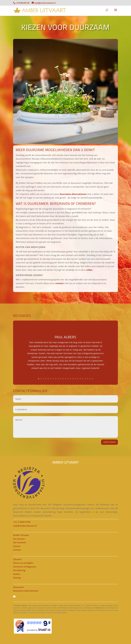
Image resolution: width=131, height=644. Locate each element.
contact (60, 283)
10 (61, 379)
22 (90, 379)
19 (83, 379)
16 (75, 379)
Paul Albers (65, 337)
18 (80, 379)
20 (85, 379)
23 (92, 379)
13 (68, 379)
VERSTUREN (109, 442)
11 (63, 379)
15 (73, 379)
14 (70, 379)
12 (66, 379)
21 (88, 379)
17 (78, 379)
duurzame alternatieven (73, 194)
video (89, 270)
